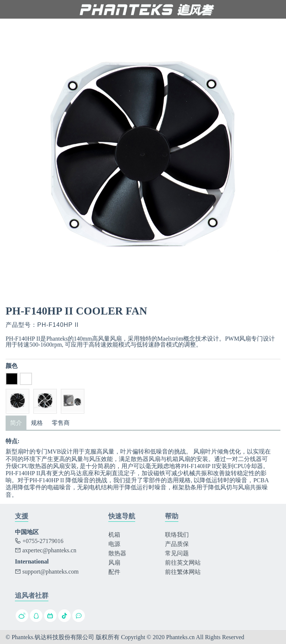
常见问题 (177, 553)
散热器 (117, 553)
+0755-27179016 (39, 541)
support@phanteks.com (47, 572)
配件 (114, 572)
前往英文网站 (183, 563)
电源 (114, 544)
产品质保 (177, 544)
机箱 (114, 535)
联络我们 (177, 535)
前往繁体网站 (183, 572)
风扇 (114, 563)
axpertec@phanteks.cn (46, 550)
